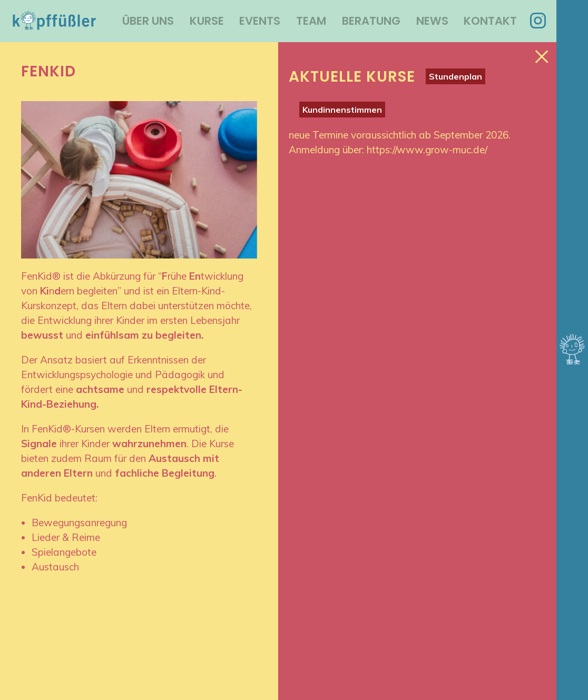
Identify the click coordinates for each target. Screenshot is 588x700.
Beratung (371, 21)
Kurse (207, 21)
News (432, 21)
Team (311, 21)
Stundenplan (455, 76)
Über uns (148, 21)
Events (260, 21)
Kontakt (490, 21)
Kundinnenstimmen (342, 110)
